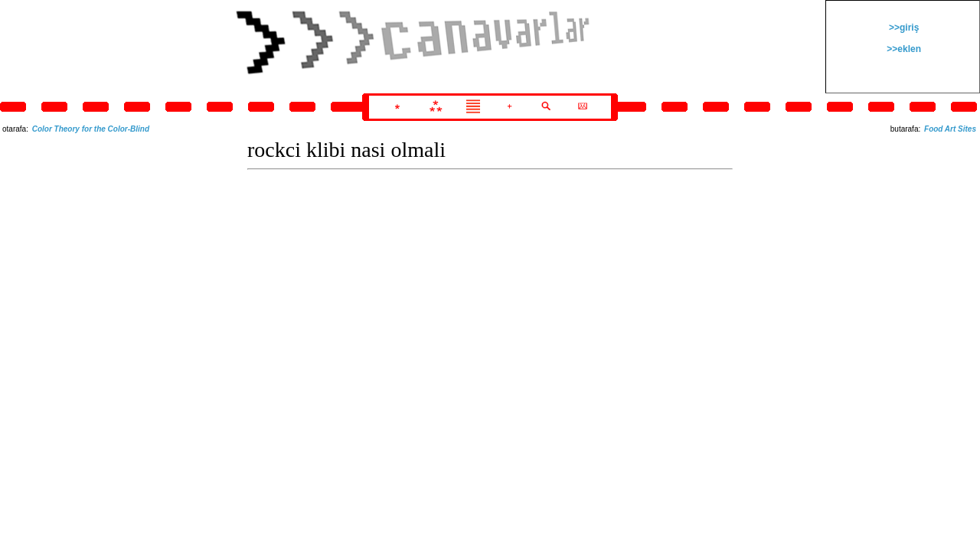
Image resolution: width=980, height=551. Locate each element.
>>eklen (903, 49)
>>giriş (903, 28)
